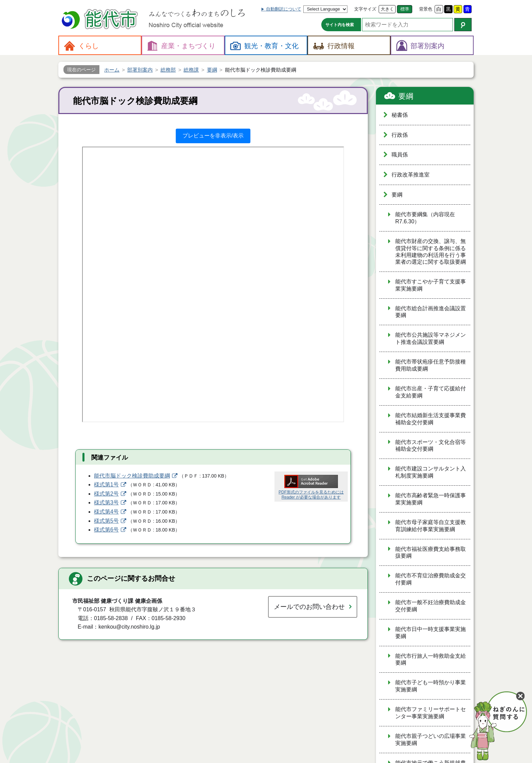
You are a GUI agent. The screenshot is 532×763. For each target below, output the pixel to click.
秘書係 (400, 115)
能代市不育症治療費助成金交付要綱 (431, 579)
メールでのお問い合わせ (309, 607)
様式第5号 (106, 521)
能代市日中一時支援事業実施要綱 (431, 633)
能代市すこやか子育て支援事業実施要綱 (431, 285)
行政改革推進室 (411, 175)
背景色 (426, 9)
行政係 (400, 135)
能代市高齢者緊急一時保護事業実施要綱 (431, 499)
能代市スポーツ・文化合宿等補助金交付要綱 (431, 446)
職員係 (400, 155)
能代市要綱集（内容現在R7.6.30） (425, 218)
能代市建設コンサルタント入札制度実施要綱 (431, 472)
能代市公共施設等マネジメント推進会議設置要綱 (431, 338)
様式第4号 (106, 512)
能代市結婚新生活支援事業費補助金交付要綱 (431, 419)
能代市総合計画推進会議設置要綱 (431, 312)
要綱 (406, 96)
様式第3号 (106, 503)
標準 (405, 9)
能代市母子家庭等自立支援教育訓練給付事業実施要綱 (431, 526)
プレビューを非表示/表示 (213, 136)
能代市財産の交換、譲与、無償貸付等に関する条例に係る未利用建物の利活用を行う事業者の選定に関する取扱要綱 (431, 252)
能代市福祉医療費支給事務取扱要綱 (431, 553)
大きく (387, 9)
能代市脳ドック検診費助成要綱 (132, 476)
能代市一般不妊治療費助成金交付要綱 (431, 606)
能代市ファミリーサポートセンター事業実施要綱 (431, 713)
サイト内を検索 (340, 25)
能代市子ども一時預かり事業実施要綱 (431, 686)
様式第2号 (106, 494)
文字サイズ (365, 9)
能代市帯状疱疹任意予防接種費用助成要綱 (431, 365)
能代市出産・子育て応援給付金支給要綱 (431, 392)
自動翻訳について (284, 9)
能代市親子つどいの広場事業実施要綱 (431, 740)
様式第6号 (106, 530)
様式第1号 (106, 485)
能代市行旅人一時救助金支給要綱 (431, 659)
